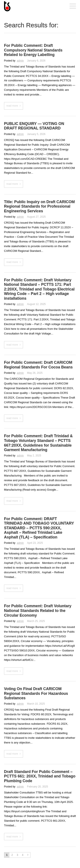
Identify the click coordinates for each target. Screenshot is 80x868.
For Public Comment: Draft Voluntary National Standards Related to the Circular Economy (38, 611)
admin (20, 61)
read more (12, 106)
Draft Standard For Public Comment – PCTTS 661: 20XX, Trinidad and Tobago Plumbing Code (40, 776)
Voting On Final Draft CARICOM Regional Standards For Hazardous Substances (36, 693)
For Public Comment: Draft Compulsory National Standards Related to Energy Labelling (33, 50)
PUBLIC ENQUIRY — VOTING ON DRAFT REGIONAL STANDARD (34, 126)
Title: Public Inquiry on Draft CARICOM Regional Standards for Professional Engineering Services (39, 206)
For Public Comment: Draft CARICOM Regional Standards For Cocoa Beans (38, 365)
